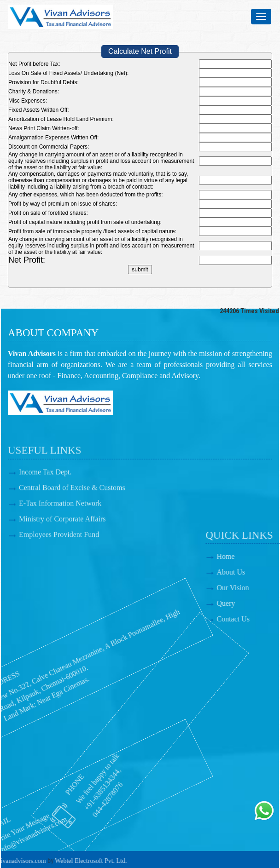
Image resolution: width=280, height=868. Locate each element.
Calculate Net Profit (140, 51)
